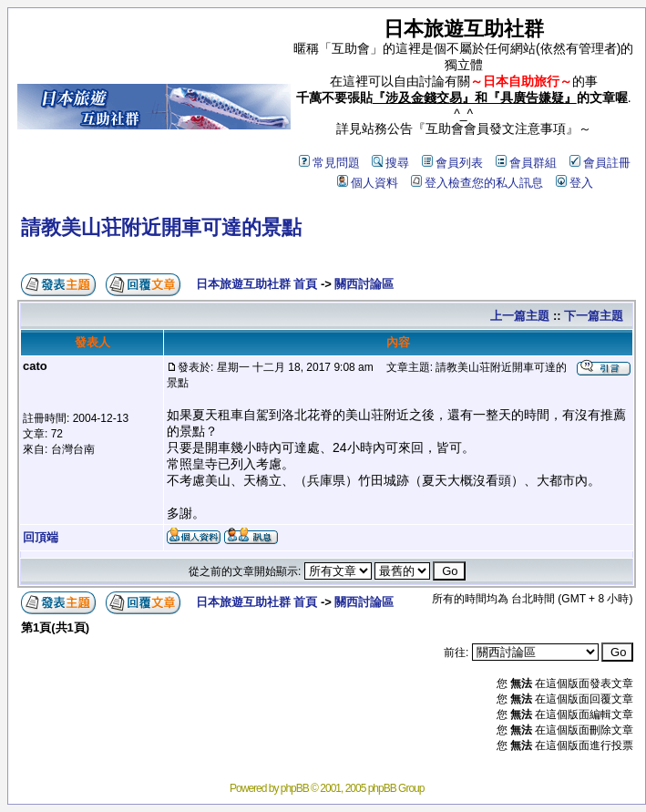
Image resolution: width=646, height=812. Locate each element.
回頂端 (41, 537)
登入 (574, 183)
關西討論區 (364, 284)
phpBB (295, 788)
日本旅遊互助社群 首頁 (257, 284)
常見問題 (329, 163)
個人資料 (368, 183)
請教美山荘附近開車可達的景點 (161, 227)
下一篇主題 (594, 316)
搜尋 (390, 163)
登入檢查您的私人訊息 (477, 183)
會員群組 (526, 163)
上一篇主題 (520, 316)
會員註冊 (600, 163)
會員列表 (452, 163)
